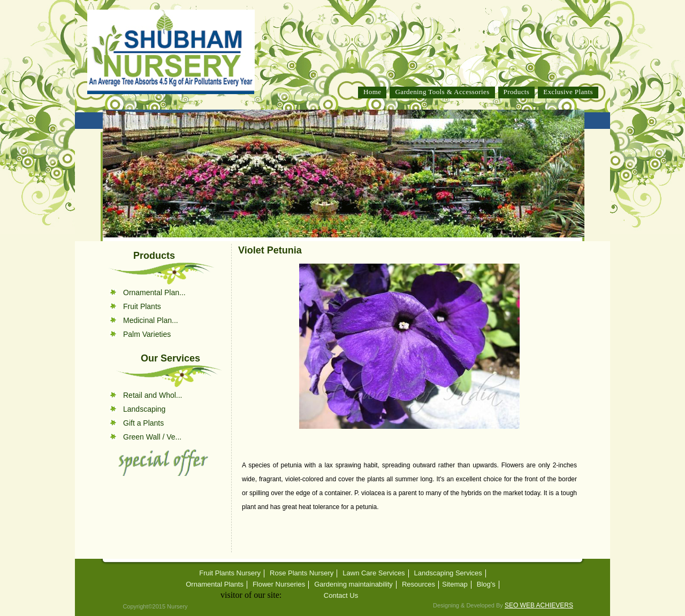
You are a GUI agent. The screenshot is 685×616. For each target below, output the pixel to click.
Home (372, 92)
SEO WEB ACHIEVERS (539, 605)
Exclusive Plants (568, 92)
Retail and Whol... (153, 395)
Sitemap (455, 584)
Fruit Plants (142, 306)
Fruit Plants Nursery (230, 573)
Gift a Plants (143, 423)
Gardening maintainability (353, 584)
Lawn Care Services (374, 573)
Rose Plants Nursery (302, 573)
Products (517, 92)
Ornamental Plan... (154, 292)
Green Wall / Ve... (152, 437)
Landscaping (144, 409)
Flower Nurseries (279, 584)
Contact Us (341, 596)
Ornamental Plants (215, 584)
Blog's (486, 584)
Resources (418, 584)
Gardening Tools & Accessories (442, 92)
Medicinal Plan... (151, 320)
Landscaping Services (448, 573)
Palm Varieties (147, 334)
